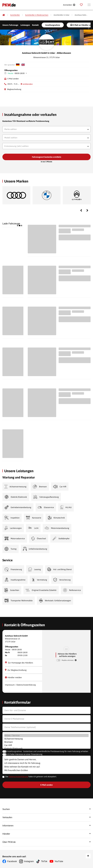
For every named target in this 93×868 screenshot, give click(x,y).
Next (87, 210)
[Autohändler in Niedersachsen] (37, 15)
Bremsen (47, 742)
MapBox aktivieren (68, 660)
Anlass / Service (47, 735)
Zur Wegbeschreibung (16, 670)
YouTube (59, 861)
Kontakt (35, 25)
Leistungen (25, 25)
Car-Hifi (47, 745)
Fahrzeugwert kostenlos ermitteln (47, 157)
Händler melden (13, 677)
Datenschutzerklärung (18, 777)
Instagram (29, 861)
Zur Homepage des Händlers (19, 663)
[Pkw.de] (4, 15)
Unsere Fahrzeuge (10, 25)
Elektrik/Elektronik (47, 748)
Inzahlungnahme (53, 25)
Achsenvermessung (47, 739)
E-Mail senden (13, 79)
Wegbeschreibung (14, 89)
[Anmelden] (69, 5)
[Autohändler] (15, 15)
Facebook (12, 861)
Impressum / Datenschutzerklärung (20, 685)
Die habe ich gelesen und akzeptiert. (31, 777)
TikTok (44, 861)
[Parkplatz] (81, 5)
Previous (81, 210)
